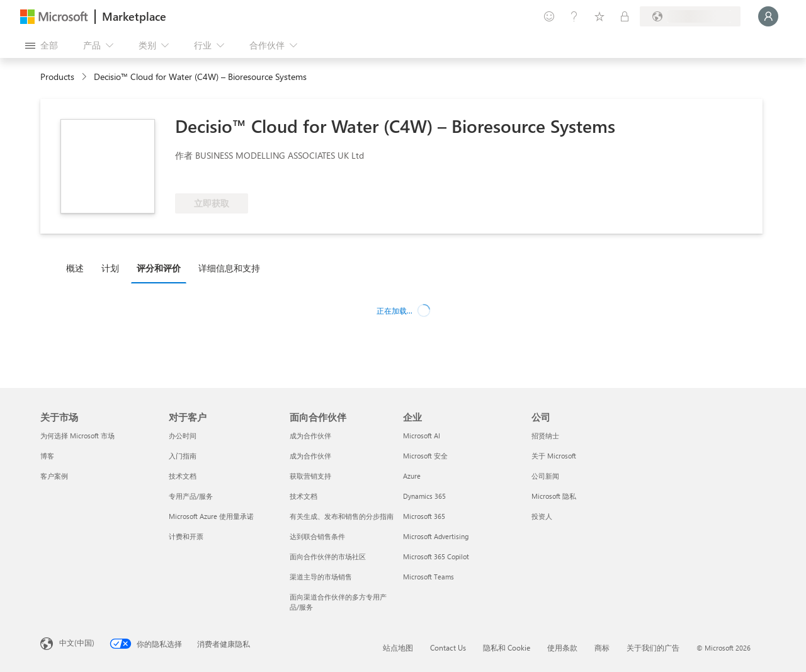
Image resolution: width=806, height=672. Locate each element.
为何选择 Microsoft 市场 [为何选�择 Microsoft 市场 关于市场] (77, 436)
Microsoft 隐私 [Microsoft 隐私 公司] (554, 496)
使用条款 (562, 647)
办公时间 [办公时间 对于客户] (183, 436)
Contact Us (448, 647)
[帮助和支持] (574, 16)
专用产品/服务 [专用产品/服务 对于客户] (191, 496)
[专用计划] (625, 16)
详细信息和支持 (229, 268)
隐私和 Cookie (507, 647)
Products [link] (57, 77)
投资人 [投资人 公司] (542, 516)
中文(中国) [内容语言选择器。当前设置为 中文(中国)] (77, 642)
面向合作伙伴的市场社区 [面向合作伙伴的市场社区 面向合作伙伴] (328, 556)
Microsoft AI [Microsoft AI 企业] (422, 436)
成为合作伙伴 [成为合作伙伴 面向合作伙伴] (310, 436)
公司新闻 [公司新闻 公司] (545, 476)
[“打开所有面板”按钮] (42, 45)
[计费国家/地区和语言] (690, 16)
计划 (110, 268)
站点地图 (398, 647)
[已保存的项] (599, 16)
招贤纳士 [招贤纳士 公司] (545, 436)
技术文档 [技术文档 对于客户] (183, 476)
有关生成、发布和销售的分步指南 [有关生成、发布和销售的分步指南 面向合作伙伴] (342, 516)
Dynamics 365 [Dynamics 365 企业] (424, 496)
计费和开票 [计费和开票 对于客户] (186, 536)
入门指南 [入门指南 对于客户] (183, 456)
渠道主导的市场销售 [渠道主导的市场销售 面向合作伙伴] (321, 577)
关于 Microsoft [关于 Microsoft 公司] (554, 456)
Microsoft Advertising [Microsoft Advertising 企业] (436, 536)
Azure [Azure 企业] (412, 476)
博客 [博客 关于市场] (47, 456)
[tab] (78, 268)
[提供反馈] (549, 16)
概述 (75, 268)
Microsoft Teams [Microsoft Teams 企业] (429, 577)
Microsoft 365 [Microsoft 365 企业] (424, 516)
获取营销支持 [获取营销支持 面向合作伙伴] (310, 476)
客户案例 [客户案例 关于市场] (54, 476)
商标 (602, 647)
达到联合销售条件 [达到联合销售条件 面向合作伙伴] (317, 536)
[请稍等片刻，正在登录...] (768, 16)
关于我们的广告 (653, 647)
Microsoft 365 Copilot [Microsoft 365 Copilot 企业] (436, 556)
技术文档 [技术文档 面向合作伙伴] (304, 496)
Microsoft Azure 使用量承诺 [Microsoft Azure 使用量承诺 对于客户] (211, 516)
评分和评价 (159, 268)
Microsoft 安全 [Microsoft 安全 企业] (425, 456)
